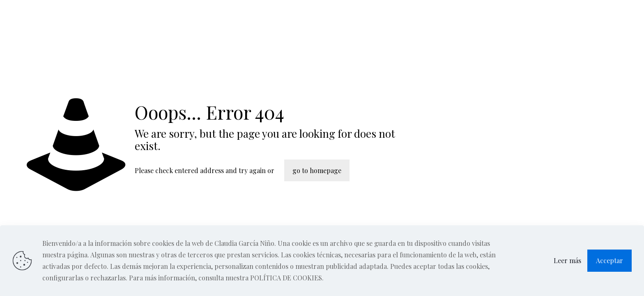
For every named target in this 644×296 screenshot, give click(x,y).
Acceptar (609, 260)
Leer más (567, 260)
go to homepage (317, 170)
